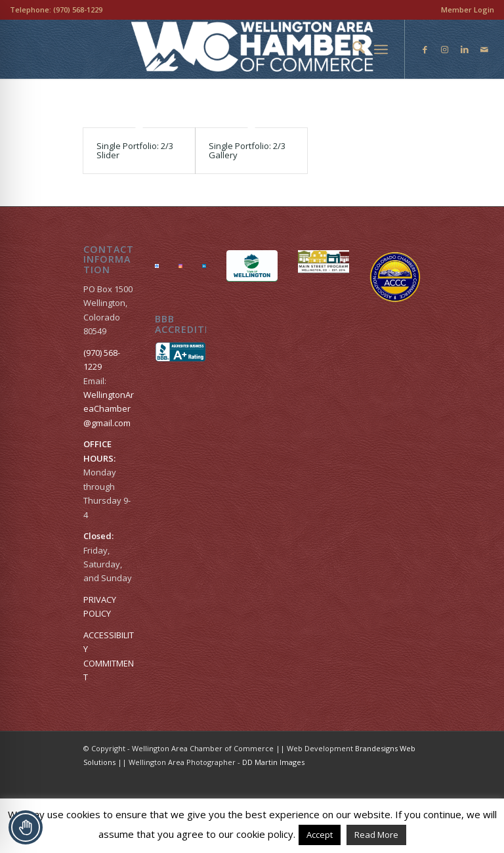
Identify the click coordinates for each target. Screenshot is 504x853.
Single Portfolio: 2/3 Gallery (247, 150)
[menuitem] (464, 10)
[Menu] (381, 49)
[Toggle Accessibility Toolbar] (26, 827)
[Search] (352, 49)
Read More (376, 835)
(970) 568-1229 (78, 10)
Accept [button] (320, 835)
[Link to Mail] (484, 49)
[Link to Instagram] (445, 49)
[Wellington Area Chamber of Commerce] (252, 49)
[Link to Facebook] (425, 49)
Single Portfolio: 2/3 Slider (135, 150)
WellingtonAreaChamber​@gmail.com (109, 410)
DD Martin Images (273, 763)
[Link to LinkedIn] (465, 49)
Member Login (468, 10)
